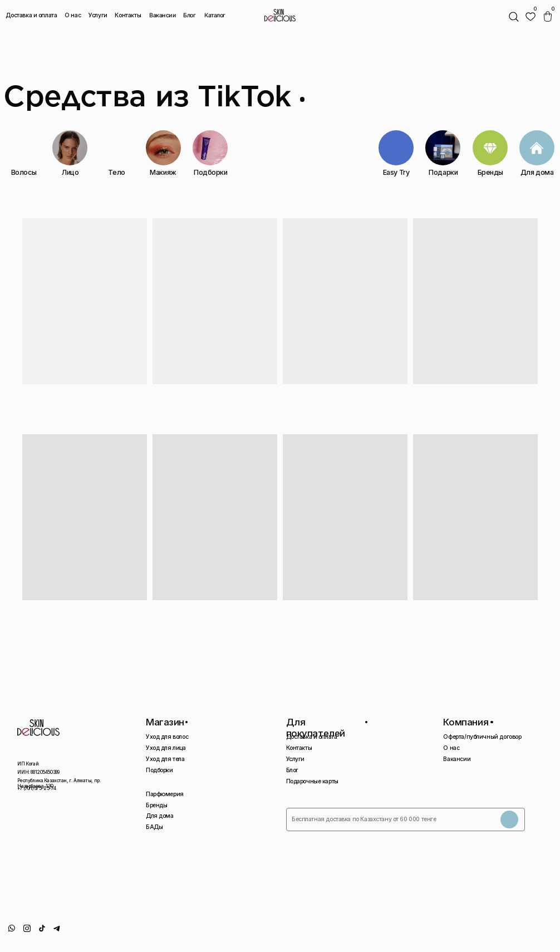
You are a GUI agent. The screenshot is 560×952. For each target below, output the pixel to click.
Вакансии (163, 16)
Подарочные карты (312, 781)
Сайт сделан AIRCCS (527, 931)
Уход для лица (166, 748)
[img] (530, 17)
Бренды (157, 805)
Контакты (128, 15)
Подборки (159, 770)
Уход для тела (165, 759)
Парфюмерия (165, 794)
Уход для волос (167, 737)
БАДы (154, 827)
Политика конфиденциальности (447, 931)
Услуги (98, 15)
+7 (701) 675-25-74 (36, 788)
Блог (190, 15)
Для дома (160, 816)
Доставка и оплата (31, 15)
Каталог (215, 16)
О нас (73, 15)
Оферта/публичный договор (482, 737)
